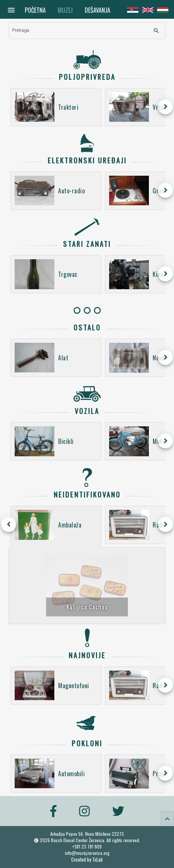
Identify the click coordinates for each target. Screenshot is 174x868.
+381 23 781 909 (87, 846)
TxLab (97, 860)
